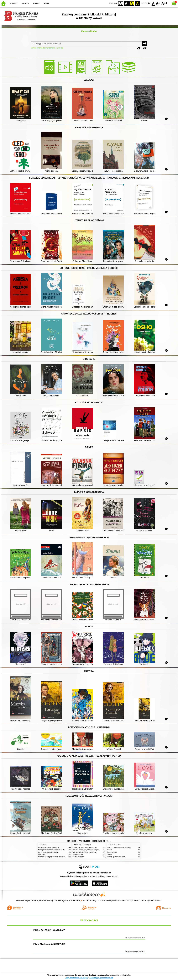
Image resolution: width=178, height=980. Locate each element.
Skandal (110, 850)
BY (137, 3)
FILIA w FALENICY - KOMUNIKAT (49, 930)
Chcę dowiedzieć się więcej (76, 978)
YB (132, 3)
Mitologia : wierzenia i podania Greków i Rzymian (54, 850)
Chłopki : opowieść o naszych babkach (85, 848)
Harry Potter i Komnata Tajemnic (48, 852)
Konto (47, 3)
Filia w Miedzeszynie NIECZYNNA (49, 944)
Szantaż (110, 854)
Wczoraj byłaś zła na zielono (116, 857)
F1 (158, 3)
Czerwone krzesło (78, 857)
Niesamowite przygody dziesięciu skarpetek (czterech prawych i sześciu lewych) (63, 857)
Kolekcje (60, 48)
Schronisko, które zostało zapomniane (85, 852)
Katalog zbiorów (89, 31)
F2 (164, 3)
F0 (153, 3)
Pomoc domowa (78, 854)
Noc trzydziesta (112, 852)
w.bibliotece (76, 900)
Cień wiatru (42, 854)
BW (126, 3)
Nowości (13, 3)
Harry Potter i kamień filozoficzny (48, 848)
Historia (25, 3)
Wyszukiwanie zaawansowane (43, 48)
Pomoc (36, 3)
